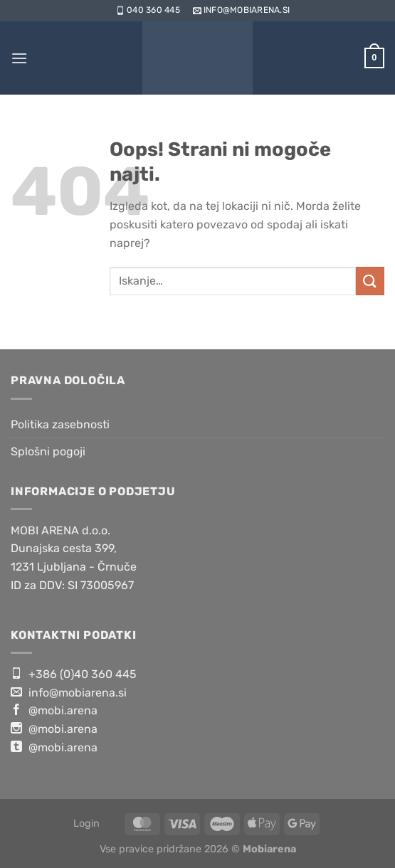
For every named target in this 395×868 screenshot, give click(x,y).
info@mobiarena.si (240, 10)
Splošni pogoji (48, 451)
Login (86, 824)
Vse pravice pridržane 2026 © (198, 849)
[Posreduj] (370, 281)
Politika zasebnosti (60, 424)
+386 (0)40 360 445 (74, 674)
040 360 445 (147, 10)
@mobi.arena (54, 710)
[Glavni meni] (19, 58)
